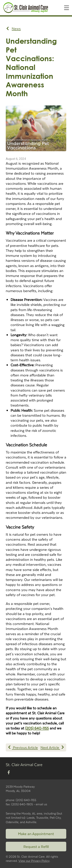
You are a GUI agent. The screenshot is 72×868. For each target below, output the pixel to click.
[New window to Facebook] (9, 773)
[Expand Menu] (67, 8)
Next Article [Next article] (52, 747)
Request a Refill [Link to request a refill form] (36, 846)
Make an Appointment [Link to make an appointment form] (36, 834)
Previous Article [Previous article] (23, 747)
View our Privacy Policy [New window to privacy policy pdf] (34, 861)
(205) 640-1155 (37, 728)
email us (41, 804)
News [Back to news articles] (14, 29)
